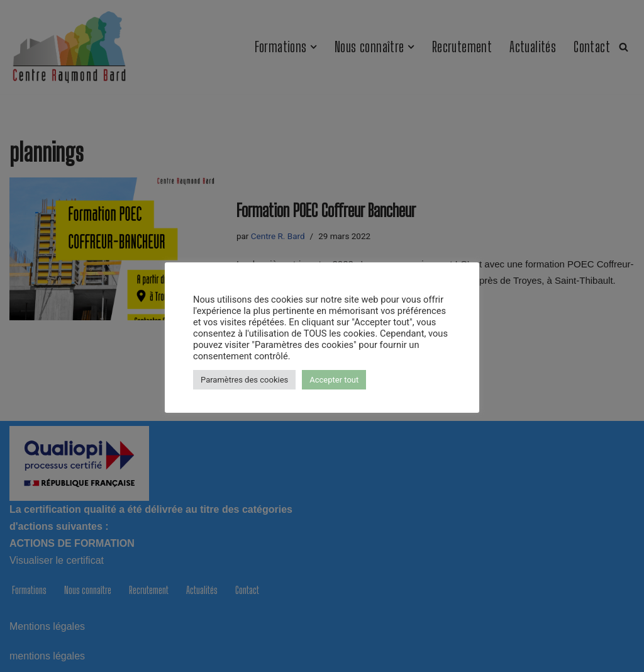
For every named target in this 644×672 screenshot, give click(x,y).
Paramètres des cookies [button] (244, 380)
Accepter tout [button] (334, 380)
